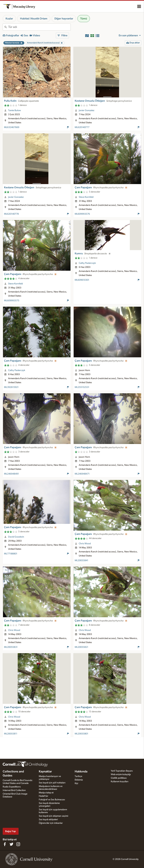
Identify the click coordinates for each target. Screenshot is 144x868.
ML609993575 (12, 301)
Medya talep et (46, 793)
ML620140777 (82, 127)
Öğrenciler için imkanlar (51, 823)
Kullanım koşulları (120, 782)
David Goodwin (16, 537)
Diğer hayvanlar (64, 19)
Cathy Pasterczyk (87, 263)
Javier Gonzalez (87, 110)
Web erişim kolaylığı (121, 774)
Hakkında (81, 772)
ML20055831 (11, 647)
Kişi (76, 783)
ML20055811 (11, 734)
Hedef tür (44, 796)
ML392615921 (11, 387)
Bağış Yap (11, 831)
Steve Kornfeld (86, 197)
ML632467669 (12, 127)
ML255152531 (82, 387)
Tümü (84, 19)
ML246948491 (11, 474)
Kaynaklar (45, 772)
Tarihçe (78, 776)
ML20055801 (81, 734)
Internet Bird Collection (14, 790)
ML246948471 (82, 474)
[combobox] (39, 27)
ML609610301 (82, 280)
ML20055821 (81, 647)
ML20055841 (81, 560)
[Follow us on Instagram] (18, 844)
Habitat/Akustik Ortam (34, 19)
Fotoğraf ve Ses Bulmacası (52, 800)
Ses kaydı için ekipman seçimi (53, 816)
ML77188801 (11, 554)
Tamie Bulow (15, 110)
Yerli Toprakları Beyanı (122, 771)
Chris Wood (85, 544)
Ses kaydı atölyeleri (48, 820)
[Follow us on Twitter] (11, 844)
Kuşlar (9, 19)
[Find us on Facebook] (5, 844)
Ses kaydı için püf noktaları (52, 783)
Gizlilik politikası (119, 778)
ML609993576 (82, 214)
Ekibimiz (79, 780)
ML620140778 (11, 214)
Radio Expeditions (12, 787)
